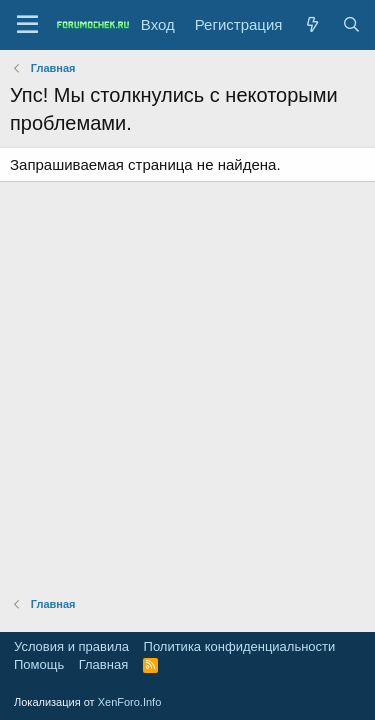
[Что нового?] (311, 24)
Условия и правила (71, 646)
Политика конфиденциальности (240, 646)
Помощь (39, 664)
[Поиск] (351, 24)
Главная (103, 664)
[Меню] (27, 25)
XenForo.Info (130, 702)
